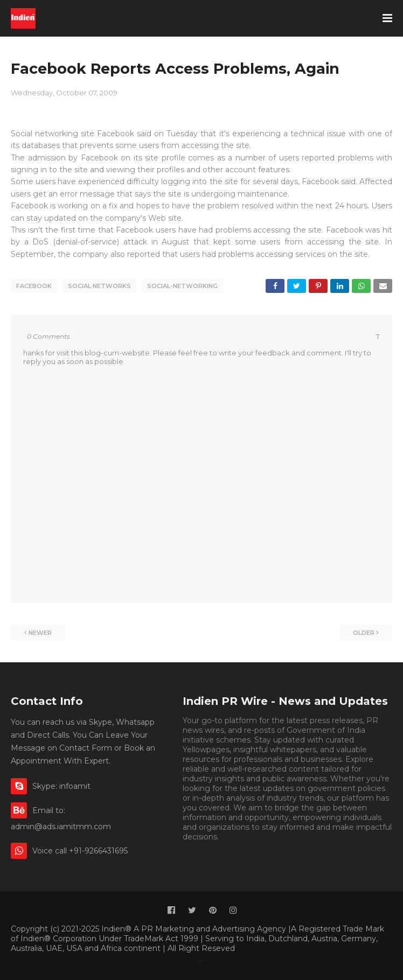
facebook (34, 286)
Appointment (321, 837)
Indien (204, 961)
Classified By (200, 961)
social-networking (182, 286)
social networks (99, 286)
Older (364, 633)
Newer (40, 633)
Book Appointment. (256, 837)
